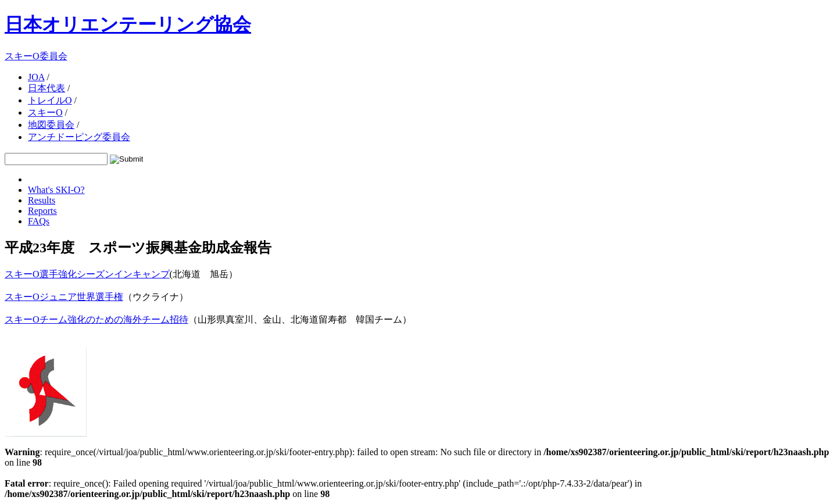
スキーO (45, 112)
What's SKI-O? (56, 190)
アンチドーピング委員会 (79, 137)
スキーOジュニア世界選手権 (64, 297)
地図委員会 (51, 125)
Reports (42, 211)
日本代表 (46, 88)
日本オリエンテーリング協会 (128, 24)
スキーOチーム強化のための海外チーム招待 (96, 319)
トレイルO (50, 100)
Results (42, 200)
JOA (36, 77)
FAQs (39, 221)
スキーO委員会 (36, 56)
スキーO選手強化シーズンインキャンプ (87, 274)
